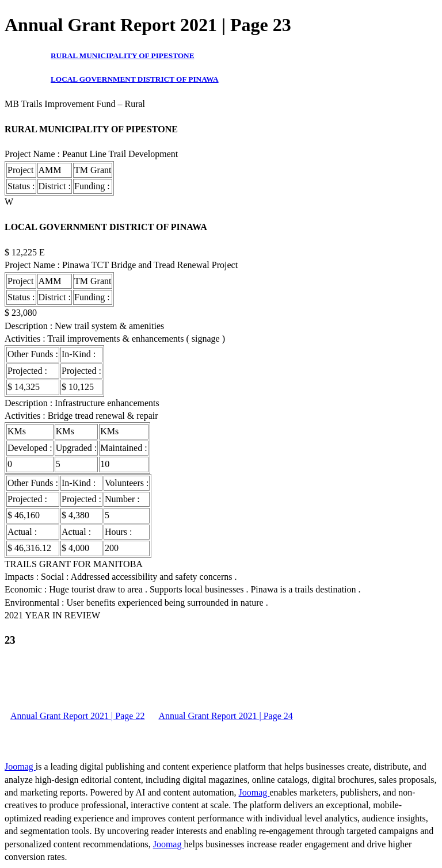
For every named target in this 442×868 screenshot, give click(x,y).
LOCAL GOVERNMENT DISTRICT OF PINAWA (135, 79)
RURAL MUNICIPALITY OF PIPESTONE (123, 56)
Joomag (20, 766)
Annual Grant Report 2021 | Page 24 (225, 716)
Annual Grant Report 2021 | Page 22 (77, 716)
